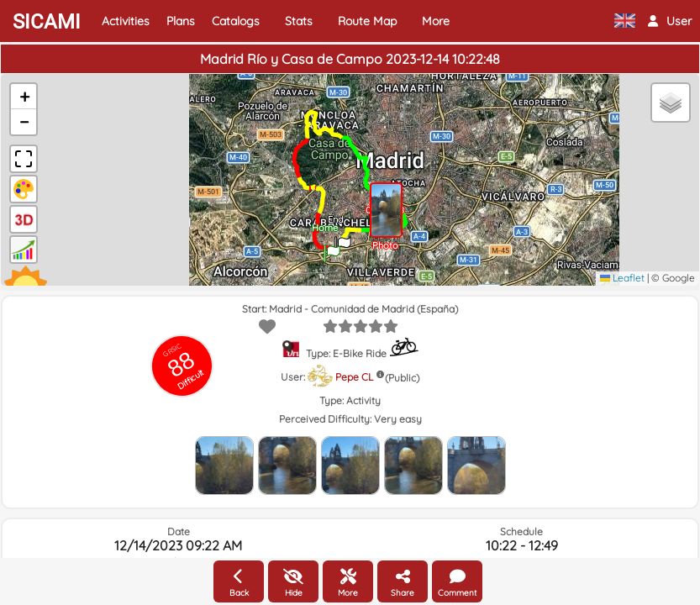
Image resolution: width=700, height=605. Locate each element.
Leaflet (622, 278)
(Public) (402, 378)
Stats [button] (299, 21)
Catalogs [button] (236, 21)
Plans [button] (181, 21)
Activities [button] (126, 21)
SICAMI (47, 22)
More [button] (436, 21)
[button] (670, 21)
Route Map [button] (367, 21)
